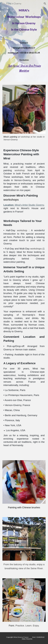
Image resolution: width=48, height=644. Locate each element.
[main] (24, 20)
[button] (3, 4)
